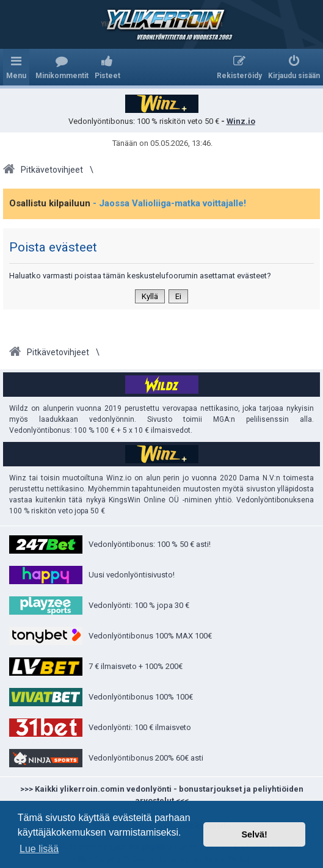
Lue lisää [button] (39, 849)
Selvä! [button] (254, 834)
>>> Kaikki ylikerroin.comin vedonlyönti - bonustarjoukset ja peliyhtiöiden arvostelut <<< (162, 795)
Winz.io (241, 121)
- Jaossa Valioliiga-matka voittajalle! (169, 203)
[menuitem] (62, 67)
